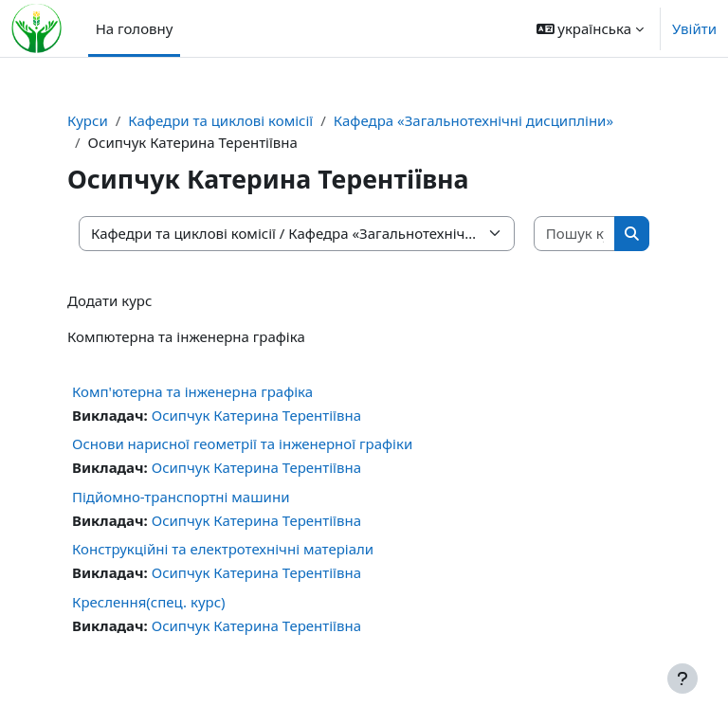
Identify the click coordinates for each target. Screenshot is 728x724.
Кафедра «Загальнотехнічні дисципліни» (473, 120)
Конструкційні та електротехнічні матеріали (223, 549)
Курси (88, 120)
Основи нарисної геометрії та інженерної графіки (242, 443)
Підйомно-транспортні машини (181, 497)
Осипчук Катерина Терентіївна (256, 415)
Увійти (694, 28)
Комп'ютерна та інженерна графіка (192, 391)
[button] (590, 28)
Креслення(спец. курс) (149, 602)
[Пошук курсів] (575, 234)
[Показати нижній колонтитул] (682, 679)
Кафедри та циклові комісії (220, 120)
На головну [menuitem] (135, 28)
